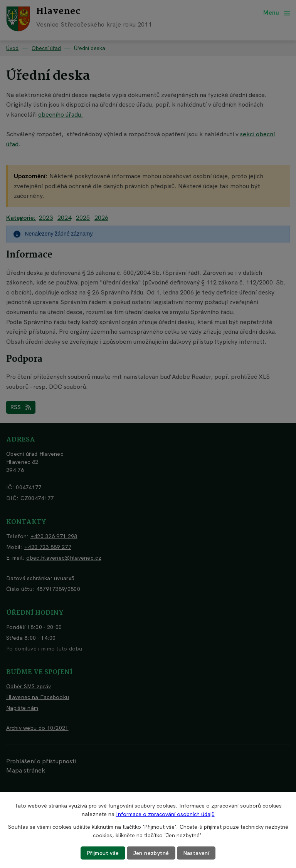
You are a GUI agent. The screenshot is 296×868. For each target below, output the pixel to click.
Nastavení (196, 853)
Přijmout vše (103, 853)
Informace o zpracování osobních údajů (165, 814)
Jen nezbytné (151, 853)
